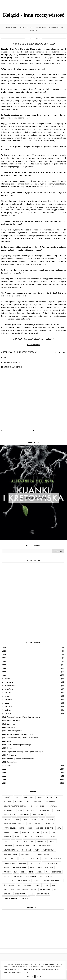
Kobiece (36, 832)
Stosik (36, 881)
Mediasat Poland (22, 846)
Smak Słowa (18, 876)
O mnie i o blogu (10, 859)
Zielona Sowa (20, 894)
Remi (31, 872)
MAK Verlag (29, 841)
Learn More (29, 977)
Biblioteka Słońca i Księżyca (15, 806)
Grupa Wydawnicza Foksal (14, 824)
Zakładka (8, 894)
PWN (16, 872)
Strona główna (11, 28)
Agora (18, 797)
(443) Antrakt (7, 748)
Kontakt (33, 30)
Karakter (26, 832)
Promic (7, 868)
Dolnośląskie (24, 815)
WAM (6, 890)
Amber (28, 802)
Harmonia (50, 824)
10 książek (8, 797)
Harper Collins (10, 828)
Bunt (20, 810)
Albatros (8, 802)
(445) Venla (7, 741)
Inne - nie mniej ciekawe (44, 828)
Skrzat (7, 876)
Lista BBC (28, 837)
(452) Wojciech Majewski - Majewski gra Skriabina (21, 717)
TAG (19, 885)
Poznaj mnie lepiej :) (51, 863)
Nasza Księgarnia (11, 854)
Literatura (51, 837)
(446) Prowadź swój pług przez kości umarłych (20, 738)
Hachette (39, 824)
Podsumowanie (10, 863)
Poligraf (23, 863)
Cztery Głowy (9, 815)
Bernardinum (50, 802)
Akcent (41, 797)
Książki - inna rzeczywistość (33, 15)
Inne (5, 357)
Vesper (37, 885)
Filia (42, 819)
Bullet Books (9, 810)
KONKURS (55, 832)
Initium (22, 828)
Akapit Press (29, 797)
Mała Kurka (42, 841)
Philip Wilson (56, 859)
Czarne (58, 810)
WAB (54, 885)
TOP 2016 (27, 885)
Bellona (38, 802)
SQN (41, 876)
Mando (52, 841)
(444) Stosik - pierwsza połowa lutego (17, 745)
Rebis (23, 872)
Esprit (25, 819)
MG (34, 846)
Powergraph (35, 863)
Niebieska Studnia (28, 854)
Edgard (51, 815)
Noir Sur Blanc (44, 854)
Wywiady (24, 28)
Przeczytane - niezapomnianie (42, 868)
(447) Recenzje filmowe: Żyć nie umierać (18, 734)
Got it (39, 977)
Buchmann (40, 806)
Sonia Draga (31, 876)
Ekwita (16, 819)
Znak (31, 894)
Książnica (7, 837)
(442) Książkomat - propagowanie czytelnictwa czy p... (23, 752)
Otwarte (35, 859)
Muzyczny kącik (56, 28)
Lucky (6, 841)
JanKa (16, 832)
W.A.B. (46, 885)
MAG (19, 841)
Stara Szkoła (9, 881)
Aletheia (18, 802)
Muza (37, 850)
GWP (30, 824)
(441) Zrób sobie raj (10, 755)
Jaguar (7, 832)
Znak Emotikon (43, 894)
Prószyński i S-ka (20, 868)
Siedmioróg (57, 872)
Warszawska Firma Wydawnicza (24, 890)
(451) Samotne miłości (11, 720)
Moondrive (27, 850)
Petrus (45, 859)
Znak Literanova (10, 898)
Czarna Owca (46, 810)
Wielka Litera (45, 890)
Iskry (59, 828)
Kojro (45, 832)
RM (47, 872)
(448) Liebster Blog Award (12, 731)
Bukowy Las (52, 806)
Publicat (7, 872)
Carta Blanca (31, 810)
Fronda (50, 819)
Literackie (39, 837)
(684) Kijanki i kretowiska (34, 498)
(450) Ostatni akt (9, 724)
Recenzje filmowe (38, 28)
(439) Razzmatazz (10, 762)
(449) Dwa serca (9, 727)
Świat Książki (9, 885)
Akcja (49, 797)
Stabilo (49, 876)
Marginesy (8, 846)
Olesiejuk (24, 859)
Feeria (34, 819)
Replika (39, 872)
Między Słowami (45, 846)
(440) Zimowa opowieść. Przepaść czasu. (18, 759)
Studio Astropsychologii (52, 881)
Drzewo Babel (38, 815)
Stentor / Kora (24, 881)
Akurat (58, 797)
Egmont (7, 819)
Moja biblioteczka (11, 850)
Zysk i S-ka (25, 898)
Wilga (56, 890)
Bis (31, 806)
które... (18, 837)
